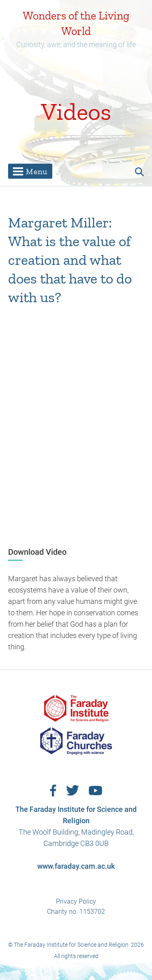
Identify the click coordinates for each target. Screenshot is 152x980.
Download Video (37, 552)
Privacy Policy (76, 901)
